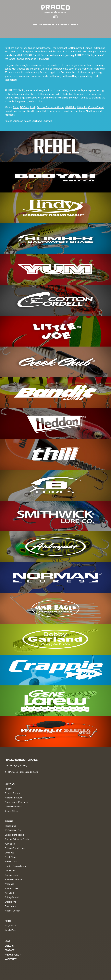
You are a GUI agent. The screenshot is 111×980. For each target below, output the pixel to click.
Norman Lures (11, 888)
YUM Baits (70, 107)
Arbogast (10, 115)
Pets (54, 25)
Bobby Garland (12, 897)
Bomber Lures (78, 111)
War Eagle (9, 893)
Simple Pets (10, 930)
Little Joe (82, 107)
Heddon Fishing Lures (15, 866)
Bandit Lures (34, 111)
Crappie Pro (10, 902)
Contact (73, 25)
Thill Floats (48, 111)
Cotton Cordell (96, 107)
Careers (63, 25)
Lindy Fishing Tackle (14, 835)
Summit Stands (12, 793)
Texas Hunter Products (16, 802)
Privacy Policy (13, 955)
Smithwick (92, 111)
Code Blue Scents (13, 807)
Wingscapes (10, 926)
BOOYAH (25, 107)
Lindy (33, 107)
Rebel (16, 107)
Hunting (37, 25)
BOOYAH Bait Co (13, 830)
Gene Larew (10, 906)
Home (7, 941)
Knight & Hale (11, 811)
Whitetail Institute (14, 798)
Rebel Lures (10, 826)
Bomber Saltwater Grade (50, 107)
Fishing (47, 25)
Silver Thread (62, 111)
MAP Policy (11, 959)
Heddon (22, 111)
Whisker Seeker (12, 911)
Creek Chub (11, 111)
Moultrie (9, 789)
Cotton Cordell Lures (15, 848)
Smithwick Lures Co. (15, 880)
